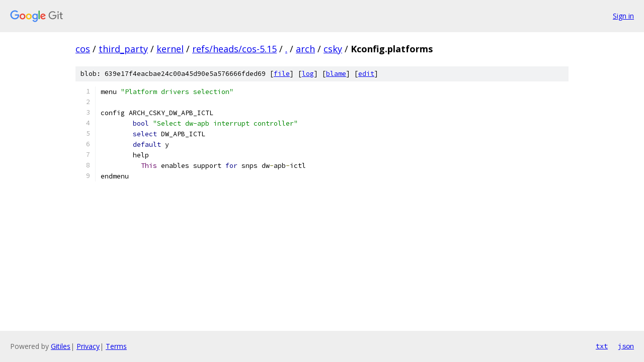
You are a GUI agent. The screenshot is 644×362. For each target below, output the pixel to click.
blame (336, 74)
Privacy (88, 346)
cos (83, 49)
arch (305, 49)
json (626, 346)
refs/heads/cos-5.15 (234, 49)
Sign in (623, 16)
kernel (170, 49)
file (282, 74)
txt (602, 346)
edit (366, 74)
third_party (123, 49)
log (308, 74)
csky (333, 49)
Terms (116, 346)
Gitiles (61, 346)
